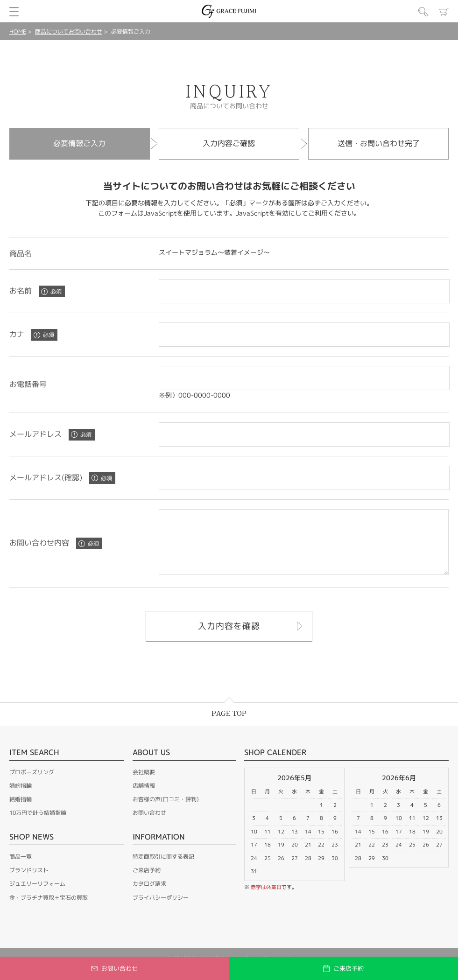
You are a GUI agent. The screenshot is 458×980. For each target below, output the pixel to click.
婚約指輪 (21, 798)
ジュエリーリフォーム (37, 896)
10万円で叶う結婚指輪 (38, 825)
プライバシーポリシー (161, 910)
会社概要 (144, 785)
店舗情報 (144, 798)
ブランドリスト (29, 883)
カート (444, 12)
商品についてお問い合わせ (69, 31)
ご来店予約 (147, 883)
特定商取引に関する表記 (163, 869)
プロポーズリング (32, 785)
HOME (18, 31)
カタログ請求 (149, 896)
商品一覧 (21, 869)
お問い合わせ (149, 825)
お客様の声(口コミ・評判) (166, 812)
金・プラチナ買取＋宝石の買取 (49, 910)
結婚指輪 (21, 812)
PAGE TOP (229, 726)
